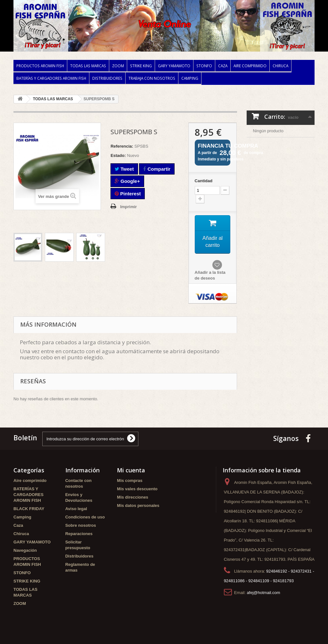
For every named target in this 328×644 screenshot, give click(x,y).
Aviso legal (76, 509)
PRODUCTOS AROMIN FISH (40, 66)
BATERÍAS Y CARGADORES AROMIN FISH (51, 78)
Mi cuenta (131, 470)
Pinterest (128, 194)
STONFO (204, 66)
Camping (190, 78)
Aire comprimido (250, 66)
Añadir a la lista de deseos (210, 275)
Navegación (25, 550)
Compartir (157, 169)
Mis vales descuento (137, 489)
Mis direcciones (133, 497)
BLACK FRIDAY (29, 509)
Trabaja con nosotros (152, 78)
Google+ (127, 181)
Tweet (124, 169)
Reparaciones (79, 534)
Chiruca (280, 66)
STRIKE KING (141, 66)
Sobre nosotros (81, 525)
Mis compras (130, 481)
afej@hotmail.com (263, 593)
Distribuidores (107, 78)
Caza (223, 66)
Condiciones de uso (85, 517)
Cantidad (204, 181)
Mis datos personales (138, 505)
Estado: (118, 155)
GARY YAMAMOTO (174, 66)
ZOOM (118, 66)
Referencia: (122, 146)
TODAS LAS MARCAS (88, 66)
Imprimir (128, 207)
